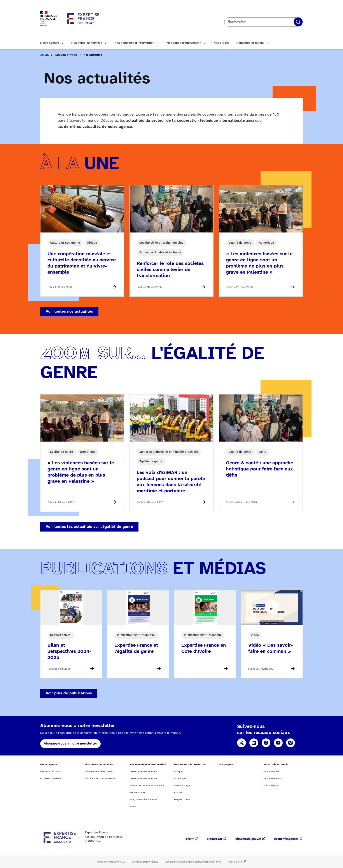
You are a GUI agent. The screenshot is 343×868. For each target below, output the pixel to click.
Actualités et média (250, 43)
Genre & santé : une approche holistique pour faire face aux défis (260, 469)
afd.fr (190, 839)
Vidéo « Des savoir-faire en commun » (270, 648)
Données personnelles (145, 862)
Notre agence (50, 43)
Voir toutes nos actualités (69, 312)
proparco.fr (214, 839)
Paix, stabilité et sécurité (143, 800)
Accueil (44, 55)
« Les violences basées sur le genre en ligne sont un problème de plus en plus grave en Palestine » (259, 263)
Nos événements (273, 779)
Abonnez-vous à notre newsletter (70, 744)
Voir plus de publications (69, 693)
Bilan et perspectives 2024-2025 (69, 651)
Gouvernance (137, 793)
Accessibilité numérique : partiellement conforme (193, 862)
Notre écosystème (51, 779)
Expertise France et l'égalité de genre (136, 648)
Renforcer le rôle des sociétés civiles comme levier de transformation (170, 270)
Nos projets (221, 43)
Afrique (178, 772)
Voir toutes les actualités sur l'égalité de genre (89, 527)
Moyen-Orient (182, 800)
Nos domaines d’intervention (134, 43)
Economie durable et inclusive (147, 786)
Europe (178, 793)
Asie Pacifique (182, 786)
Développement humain (143, 779)
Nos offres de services (87, 43)
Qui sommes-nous (51, 772)
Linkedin (254, 743)
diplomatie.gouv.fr (248, 839)
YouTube (278, 743)
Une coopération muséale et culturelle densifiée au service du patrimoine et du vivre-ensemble (82, 263)
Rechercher (298, 22)
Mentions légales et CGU (111, 862)
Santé (133, 807)
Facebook (266, 743)
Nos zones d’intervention (184, 43)
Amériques (180, 779)
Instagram (290, 743)
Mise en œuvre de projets (99, 772)
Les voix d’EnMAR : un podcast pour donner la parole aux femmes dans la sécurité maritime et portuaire (171, 482)
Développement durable (143, 772)
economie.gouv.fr (286, 839)
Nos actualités (271, 772)
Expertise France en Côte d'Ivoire (204, 648)
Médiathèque (271, 786)
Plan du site (235, 862)
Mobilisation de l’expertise (100, 779)
